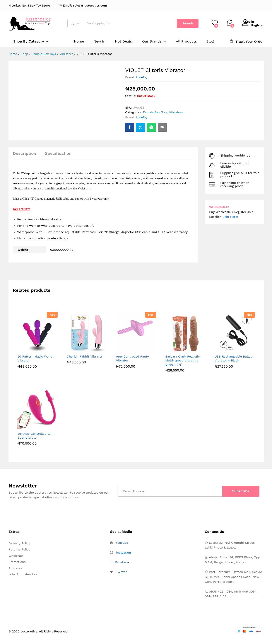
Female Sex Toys (155, 112)
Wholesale (16, 556)
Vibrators (176, 112)
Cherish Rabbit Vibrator (85, 356)
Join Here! (230, 217)
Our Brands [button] (152, 41)
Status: (131, 96)
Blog (210, 41)
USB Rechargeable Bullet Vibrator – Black (233, 358)
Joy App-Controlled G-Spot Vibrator (34, 436)
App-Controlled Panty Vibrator (132, 358)
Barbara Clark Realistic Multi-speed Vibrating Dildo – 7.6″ (183, 360)
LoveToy (142, 77)
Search (188, 23)
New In (99, 41)
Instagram (123, 552)
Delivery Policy (19, 543)
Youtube (122, 543)
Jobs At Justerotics (23, 574)
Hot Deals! (124, 41)
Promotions (17, 562)
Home (79, 41)
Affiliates (15, 568)
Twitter (121, 572)
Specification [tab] (58, 153)
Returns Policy (19, 549)
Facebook (122, 562)
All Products (186, 41)
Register (257, 25)
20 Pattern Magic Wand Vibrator (35, 358)
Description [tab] (25, 153)
